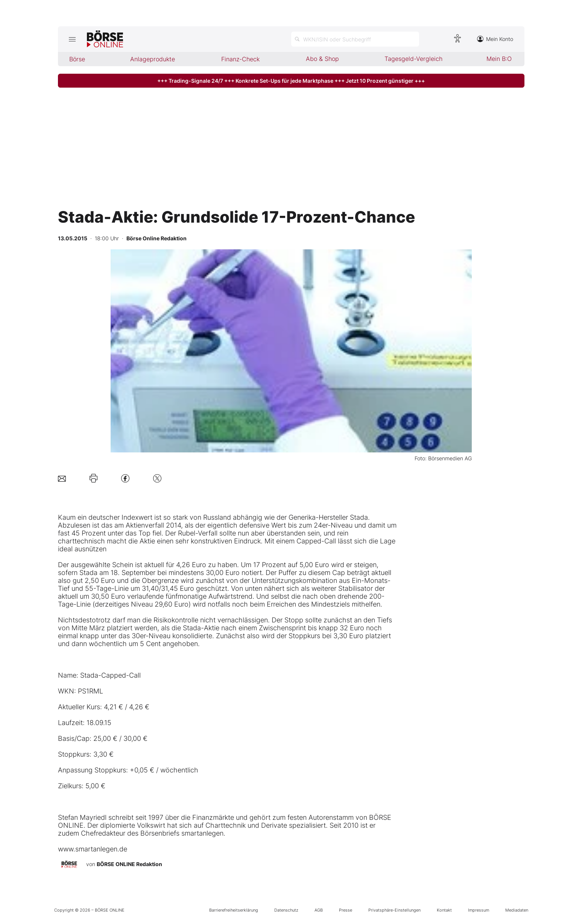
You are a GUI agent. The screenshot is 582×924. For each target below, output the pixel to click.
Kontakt (444, 910)
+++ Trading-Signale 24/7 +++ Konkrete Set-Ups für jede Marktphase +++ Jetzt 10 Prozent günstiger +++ (291, 81)
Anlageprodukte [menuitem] (153, 59)
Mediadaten (517, 910)
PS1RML (90, 691)
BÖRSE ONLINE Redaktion (129, 864)
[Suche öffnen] (355, 39)
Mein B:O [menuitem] (499, 59)
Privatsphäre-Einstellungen (394, 910)
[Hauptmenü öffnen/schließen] (72, 39)
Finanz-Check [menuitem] (240, 59)
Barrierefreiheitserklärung (234, 910)
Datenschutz (286, 910)
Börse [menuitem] (77, 59)
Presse (346, 910)
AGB (319, 910)
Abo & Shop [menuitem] (322, 59)
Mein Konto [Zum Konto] (495, 39)
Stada (359, 517)
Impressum (479, 910)
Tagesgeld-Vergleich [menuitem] (413, 59)
